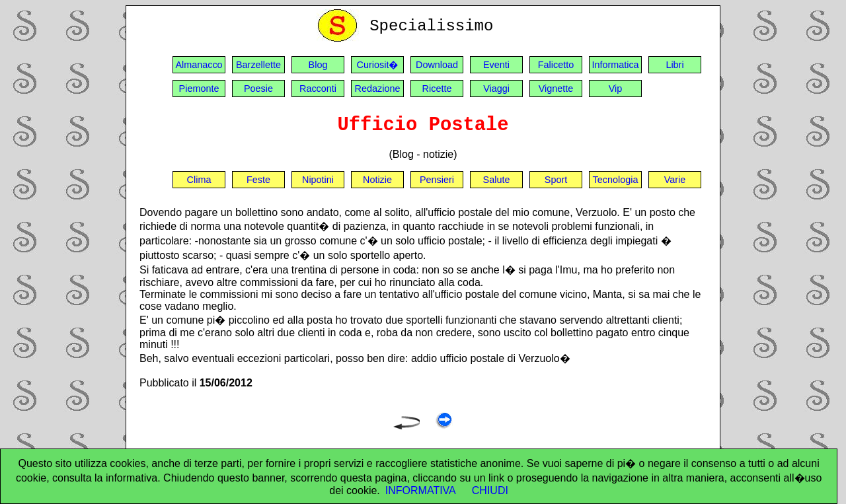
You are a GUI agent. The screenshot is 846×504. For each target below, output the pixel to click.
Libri (674, 65)
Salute (497, 180)
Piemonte (199, 89)
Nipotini (318, 180)
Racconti (318, 89)
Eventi (496, 65)
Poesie (258, 89)
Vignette (556, 89)
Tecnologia (616, 180)
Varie (675, 180)
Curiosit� (378, 65)
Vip (616, 89)
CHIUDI (490, 490)
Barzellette (258, 65)
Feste (258, 180)
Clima (199, 180)
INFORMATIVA (421, 490)
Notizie (377, 180)
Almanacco (199, 65)
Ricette (437, 89)
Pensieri (437, 180)
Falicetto (556, 65)
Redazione (378, 89)
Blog (318, 65)
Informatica (615, 65)
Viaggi (496, 89)
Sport (556, 180)
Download (437, 65)
